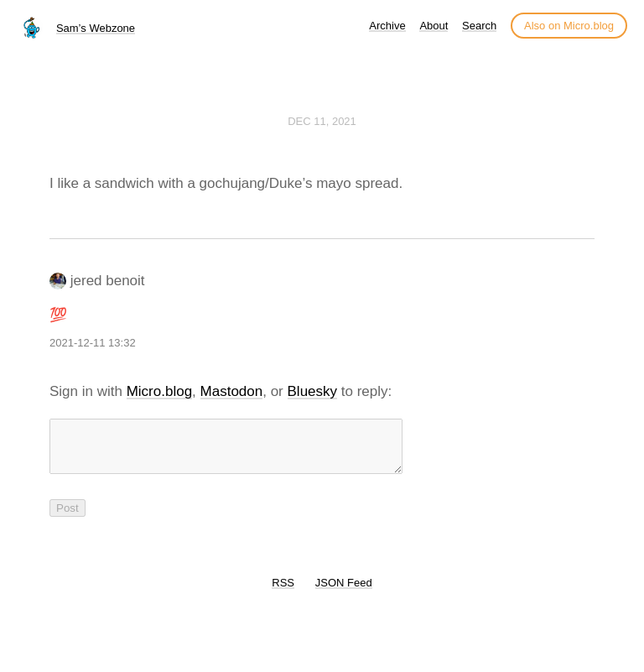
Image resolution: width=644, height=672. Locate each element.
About (434, 26)
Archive (387, 26)
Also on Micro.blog (569, 26)
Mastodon (232, 391)
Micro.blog (159, 391)
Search (479, 26)
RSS (283, 593)
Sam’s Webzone (96, 28)
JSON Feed (344, 593)
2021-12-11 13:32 (93, 343)
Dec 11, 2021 (322, 121)
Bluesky (313, 391)
